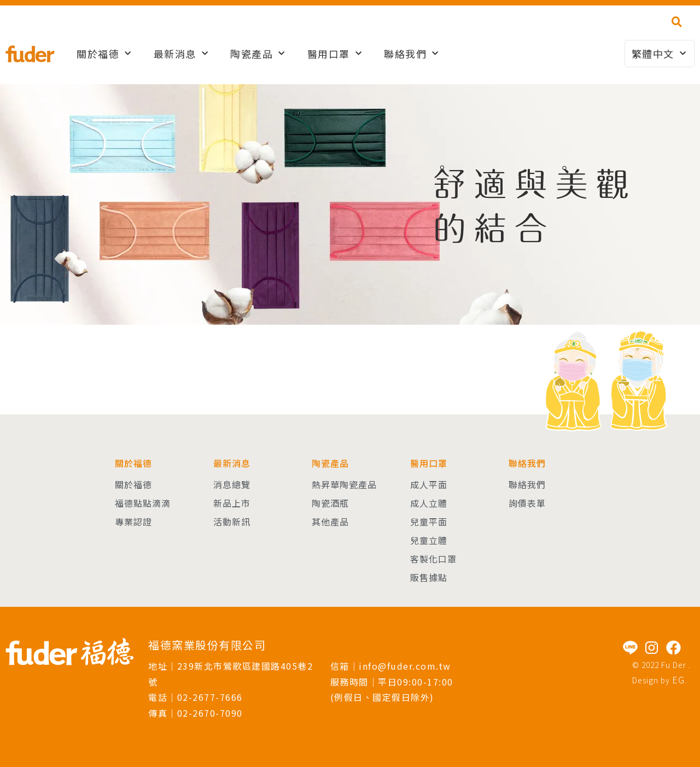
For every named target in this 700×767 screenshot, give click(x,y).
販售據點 (429, 577)
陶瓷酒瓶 (330, 503)
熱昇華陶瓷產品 (344, 484)
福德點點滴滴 (143, 503)
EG (679, 680)
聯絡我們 (412, 54)
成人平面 (429, 484)
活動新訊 (232, 522)
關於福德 (104, 54)
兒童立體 (429, 540)
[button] (677, 22)
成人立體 (429, 503)
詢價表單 (527, 503)
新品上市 (232, 503)
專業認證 (133, 522)
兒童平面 (429, 522)
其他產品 (330, 522)
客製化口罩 (433, 559)
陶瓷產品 (258, 54)
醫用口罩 (335, 54)
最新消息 (181, 54)
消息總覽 (232, 484)
